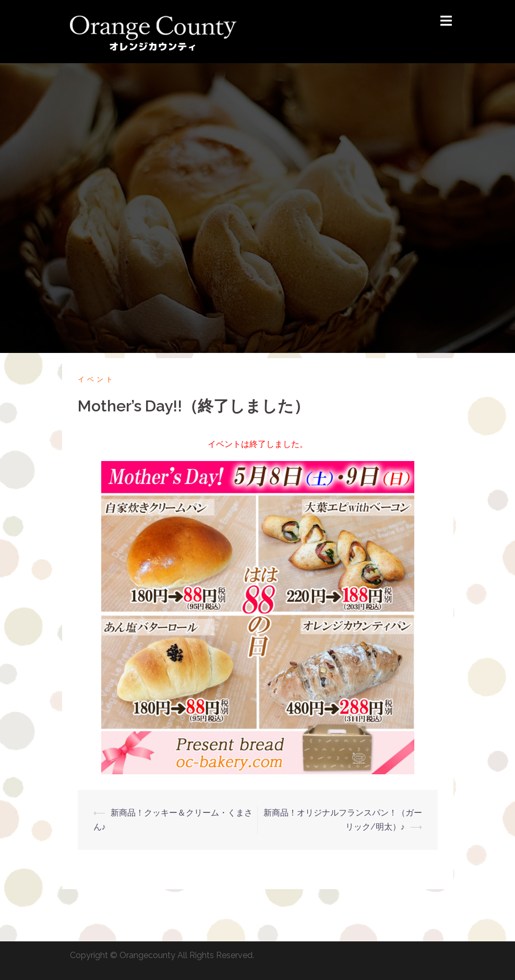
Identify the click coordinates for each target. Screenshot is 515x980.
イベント (97, 379)
